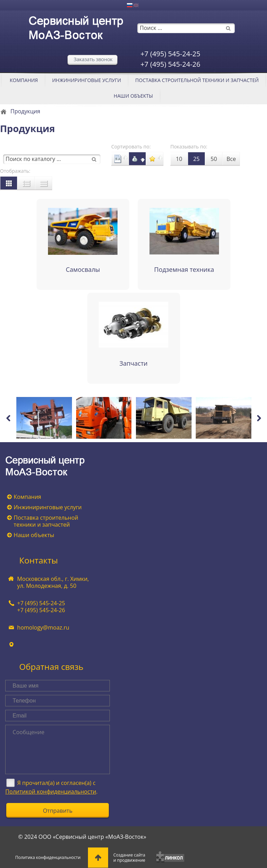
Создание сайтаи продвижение (129, 858)
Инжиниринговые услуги (87, 80)
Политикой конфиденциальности (51, 792)
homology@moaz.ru (43, 627)
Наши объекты (133, 96)
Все (231, 159)
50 (214, 159)
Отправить (58, 811)
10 (179, 159)
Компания (24, 80)
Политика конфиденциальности (48, 857)
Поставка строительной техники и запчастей (197, 80)
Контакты (38, 560)
